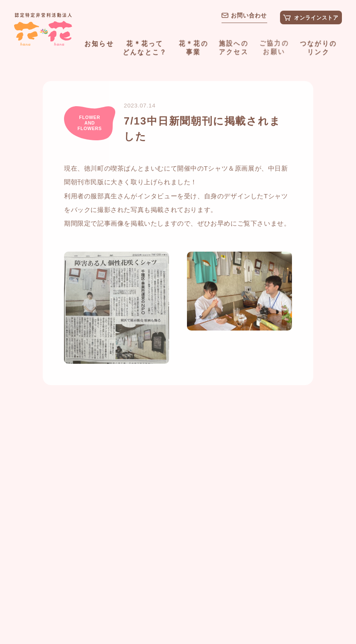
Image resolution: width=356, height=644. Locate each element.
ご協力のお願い (274, 46)
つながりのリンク (318, 47)
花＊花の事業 (194, 47)
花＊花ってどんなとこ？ (145, 47)
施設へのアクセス (234, 47)
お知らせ (99, 43)
